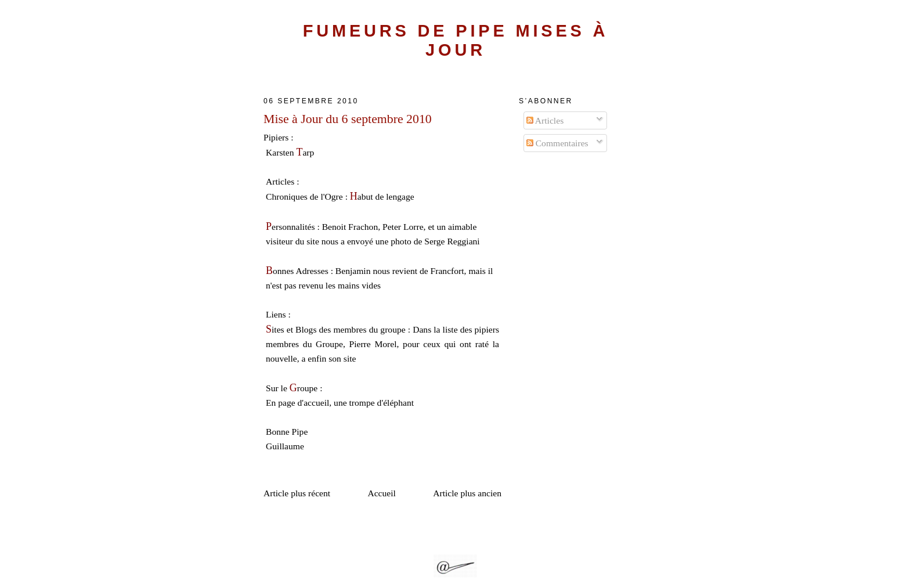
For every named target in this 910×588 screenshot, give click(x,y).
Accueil (382, 493)
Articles (545, 120)
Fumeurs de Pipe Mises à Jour (456, 40)
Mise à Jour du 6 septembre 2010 (348, 119)
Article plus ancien (467, 493)
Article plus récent (297, 493)
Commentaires (557, 143)
